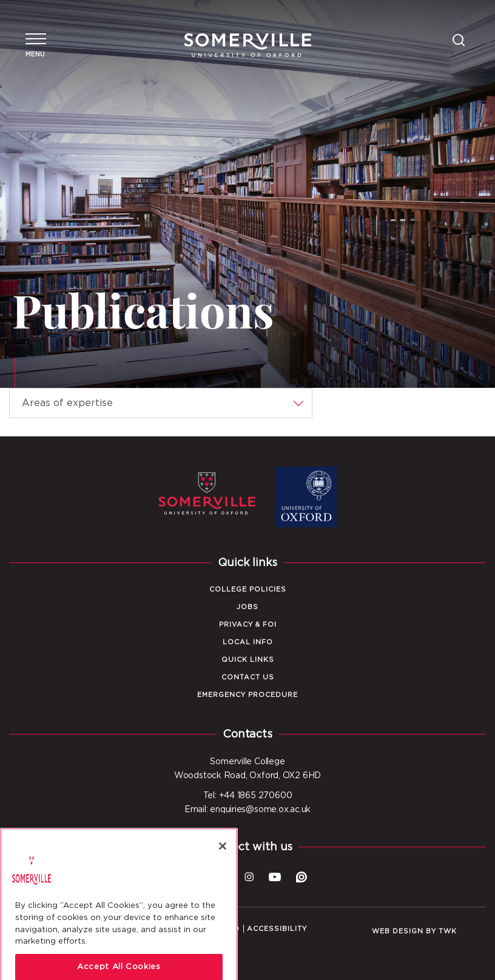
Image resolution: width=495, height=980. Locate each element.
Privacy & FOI (248, 625)
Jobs (247, 607)
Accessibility (277, 929)
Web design (398, 931)
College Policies (248, 589)
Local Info (248, 642)
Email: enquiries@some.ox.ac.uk (247, 810)
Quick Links (248, 660)
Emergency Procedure (247, 695)
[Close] (223, 867)
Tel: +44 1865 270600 (248, 796)
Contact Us (248, 677)
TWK (448, 931)
